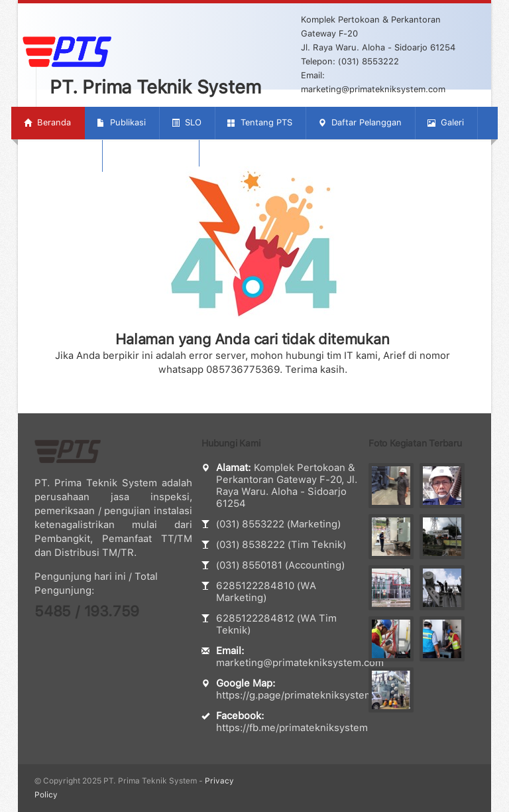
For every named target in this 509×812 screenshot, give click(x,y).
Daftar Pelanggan (360, 122)
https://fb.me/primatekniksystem (292, 728)
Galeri (446, 122)
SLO (187, 122)
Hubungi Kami (150, 155)
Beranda (47, 122)
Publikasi (121, 122)
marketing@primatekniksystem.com (300, 663)
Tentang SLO (56, 155)
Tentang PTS (260, 122)
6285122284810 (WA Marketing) (266, 592)
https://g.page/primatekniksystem (295, 695)
